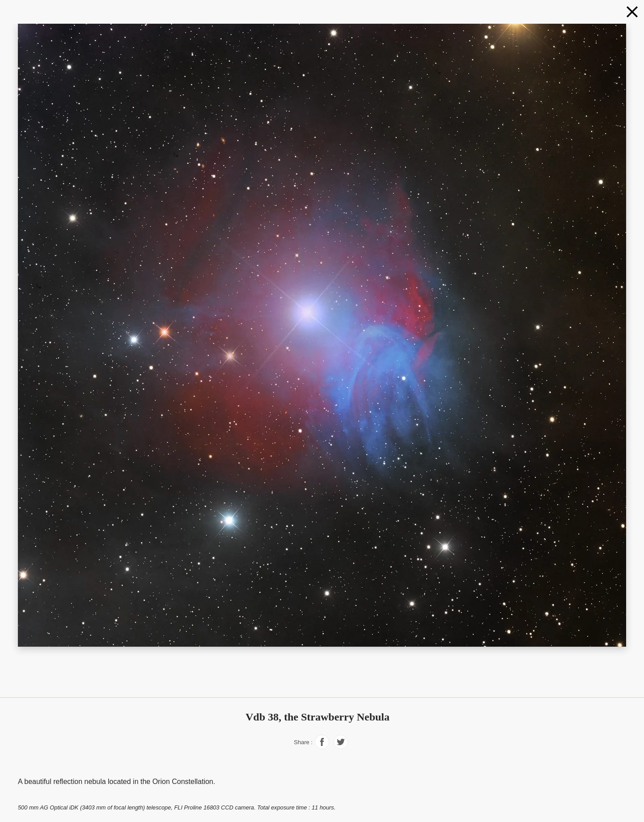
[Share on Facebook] (322, 747)
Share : (303, 742)
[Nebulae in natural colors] (632, 12)
